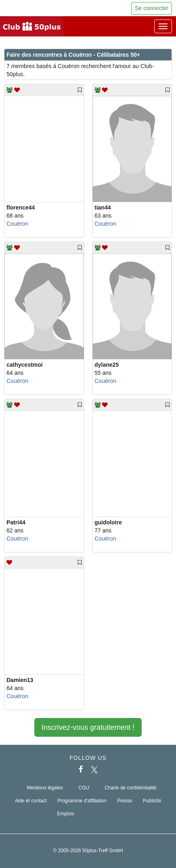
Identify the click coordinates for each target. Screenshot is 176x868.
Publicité (152, 801)
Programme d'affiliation (82, 801)
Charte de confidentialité (130, 788)
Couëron (17, 224)
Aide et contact (31, 801)
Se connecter (152, 8)
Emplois (66, 814)
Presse (125, 801)
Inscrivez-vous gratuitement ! (88, 727)
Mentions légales (45, 788)
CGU (84, 788)
